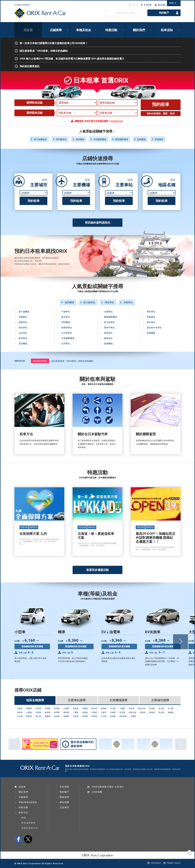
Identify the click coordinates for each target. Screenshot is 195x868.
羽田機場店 (61, 139)
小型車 (36, 634)
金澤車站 (66, 344)
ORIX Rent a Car (40, 13)
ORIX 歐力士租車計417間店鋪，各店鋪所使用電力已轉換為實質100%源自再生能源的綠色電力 (69, 59)
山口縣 (20, 716)
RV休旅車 (167, 635)
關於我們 (139, 30)
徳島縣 (29, 716)
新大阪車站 (89, 302)
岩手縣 (38, 708)
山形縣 (66, 708)
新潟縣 (152, 708)
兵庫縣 (113, 712)
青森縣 (29, 708)
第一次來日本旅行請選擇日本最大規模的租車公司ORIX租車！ (51, 43)
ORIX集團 (97, 792)
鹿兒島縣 (123, 716)
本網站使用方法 (30, 828)
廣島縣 (171, 712)
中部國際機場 (100, 139)
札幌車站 (23, 317)
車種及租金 (84, 30)
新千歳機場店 (40, 139)
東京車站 (66, 317)
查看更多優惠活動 (97, 570)
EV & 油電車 (123, 634)
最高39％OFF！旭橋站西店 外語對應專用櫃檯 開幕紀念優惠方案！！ (156, 522)
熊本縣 (94, 716)
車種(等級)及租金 (28, 802)
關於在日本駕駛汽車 (97, 424)
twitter (28, 839)
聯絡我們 (64, 797)
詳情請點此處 (116, 121)
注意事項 (64, 807)
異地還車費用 (28, 823)
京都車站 (128, 302)
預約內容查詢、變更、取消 (161, 114)
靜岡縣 (57, 712)
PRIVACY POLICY (174, 863)
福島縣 (76, 708)
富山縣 (161, 708)
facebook (18, 839)
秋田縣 (57, 708)
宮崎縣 (113, 716)
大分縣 (104, 716)
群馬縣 (104, 708)
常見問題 (148, 5)
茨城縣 (85, 708)
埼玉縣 (113, 708)
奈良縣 (122, 712)
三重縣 (76, 712)
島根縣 (152, 712)
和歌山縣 (132, 712)
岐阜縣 (48, 712)
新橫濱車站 (67, 328)
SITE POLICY (156, 863)
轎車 (80, 634)
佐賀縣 (76, 716)
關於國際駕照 (156, 424)
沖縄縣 (133, 716)
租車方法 (39, 424)
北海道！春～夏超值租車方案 (97, 522)
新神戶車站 (109, 328)
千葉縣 (122, 708)
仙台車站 (23, 333)
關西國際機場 (122, 139)
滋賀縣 (85, 712)
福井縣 (20, 712)
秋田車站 (23, 328)
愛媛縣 (48, 716)
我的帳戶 (164, 13)
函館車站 (23, 322)
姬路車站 (108, 333)
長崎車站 (151, 317)
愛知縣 (66, 712)
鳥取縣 (143, 712)
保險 (24, 818)
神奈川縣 (142, 708)
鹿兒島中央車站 (154, 328)
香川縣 (38, 716)
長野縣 (38, 712)
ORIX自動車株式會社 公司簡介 (108, 787)
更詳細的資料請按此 (98, 223)
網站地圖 (162, 5)
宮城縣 (48, 708)
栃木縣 (94, 708)
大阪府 (104, 712)
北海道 (20, 708)
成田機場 (80, 139)
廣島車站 (108, 338)
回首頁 (28, 30)
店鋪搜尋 (56, 30)
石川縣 (171, 708)
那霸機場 (159, 139)
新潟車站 (23, 338)
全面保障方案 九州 (39, 522)
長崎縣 (85, 716)
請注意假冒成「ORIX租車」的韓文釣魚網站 (41, 51)
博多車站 (109, 302)
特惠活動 (111, 30)
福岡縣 (66, 716)
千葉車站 (66, 312)
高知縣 (57, 716)
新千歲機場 (24, 312)
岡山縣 (161, 712)
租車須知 (167, 30)
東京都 (131, 708)
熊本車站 (151, 322)
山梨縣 (29, 712)
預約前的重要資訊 (27, 66)
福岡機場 (141, 139)
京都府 (94, 712)
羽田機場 (66, 322)
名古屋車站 (67, 333)
